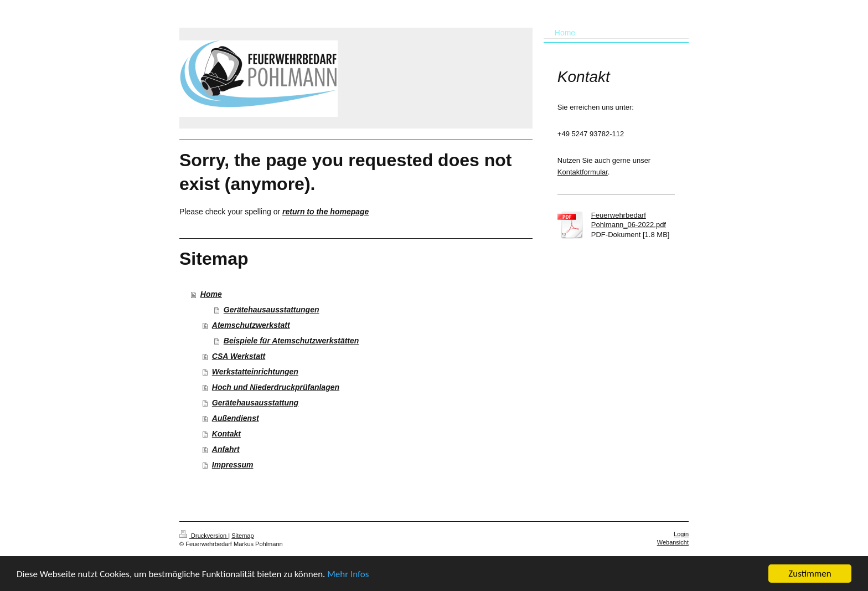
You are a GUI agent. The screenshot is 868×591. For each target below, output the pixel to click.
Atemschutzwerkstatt (251, 325)
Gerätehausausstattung (255, 403)
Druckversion (204, 536)
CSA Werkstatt (239, 356)
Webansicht (673, 542)
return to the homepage (325, 212)
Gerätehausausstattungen (272, 310)
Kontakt (226, 434)
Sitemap (242, 536)
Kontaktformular (583, 172)
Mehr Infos (348, 574)
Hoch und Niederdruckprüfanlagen (276, 387)
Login (681, 534)
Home (211, 294)
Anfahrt (226, 449)
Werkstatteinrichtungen (255, 372)
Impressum (233, 465)
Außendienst (236, 418)
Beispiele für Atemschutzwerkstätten (291, 341)
